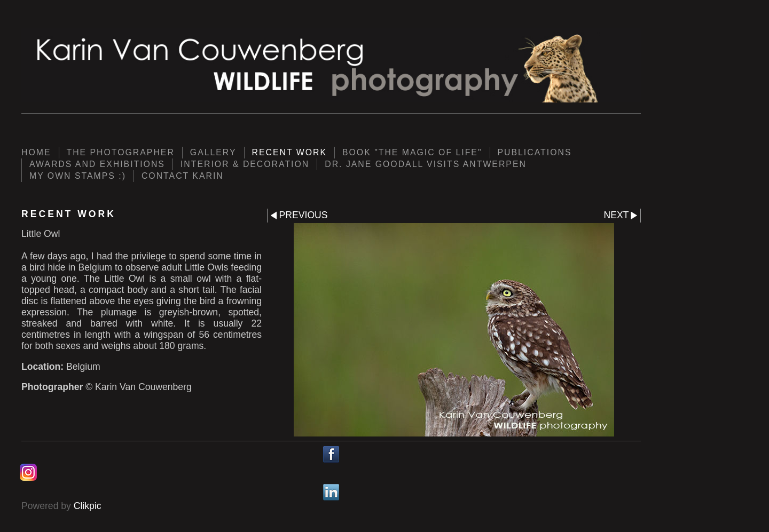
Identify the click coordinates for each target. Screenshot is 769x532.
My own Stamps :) (78, 176)
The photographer (121, 152)
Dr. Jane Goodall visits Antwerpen (426, 164)
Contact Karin (183, 176)
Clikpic (88, 506)
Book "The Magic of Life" (412, 152)
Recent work (289, 152)
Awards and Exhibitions (97, 164)
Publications (535, 152)
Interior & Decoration (245, 164)
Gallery (213, 152)
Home (36, 152)
